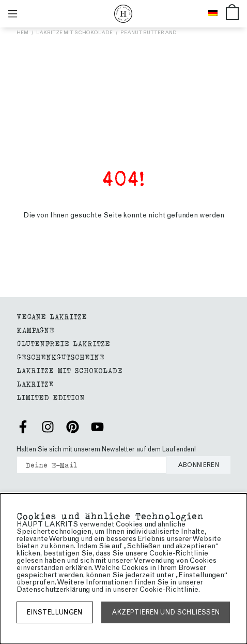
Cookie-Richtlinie (169, 589)
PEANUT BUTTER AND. (149, 32)
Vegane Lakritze (52, 316)
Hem (22, 32)
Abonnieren (199, 465)
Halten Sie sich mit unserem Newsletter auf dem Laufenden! (106, 449)
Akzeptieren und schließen (166, 612)
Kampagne (35, 330)
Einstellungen (55, 612)
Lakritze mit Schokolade (74, 32)
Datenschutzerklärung (53, 589)
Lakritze (35, 383)
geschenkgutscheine (60, 356)
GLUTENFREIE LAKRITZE (63, 343)
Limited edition (51, 397)
